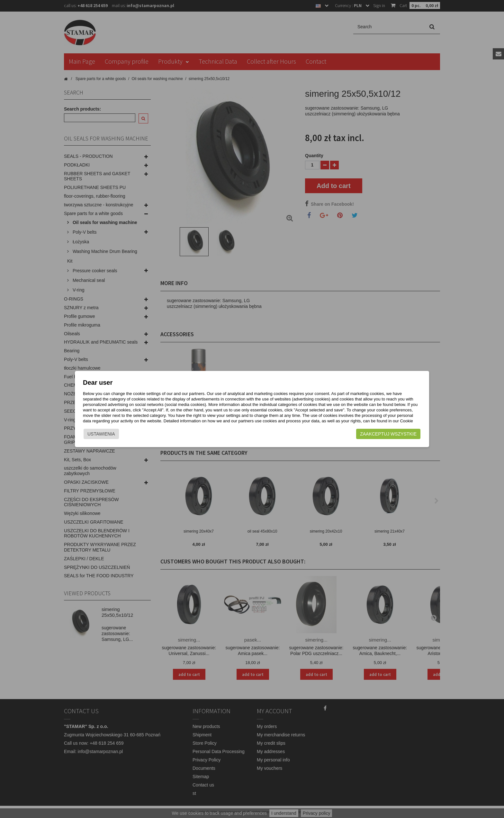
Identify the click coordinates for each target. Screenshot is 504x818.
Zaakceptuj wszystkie (368, 438)
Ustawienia (122, 438)
